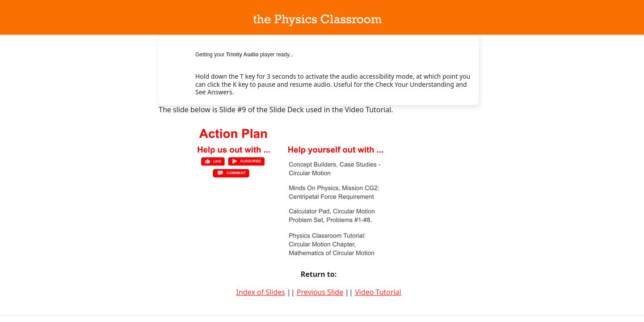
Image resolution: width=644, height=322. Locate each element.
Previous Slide (320, 292)
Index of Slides (260, 292)
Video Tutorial (378, 292)
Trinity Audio (242, 55)
